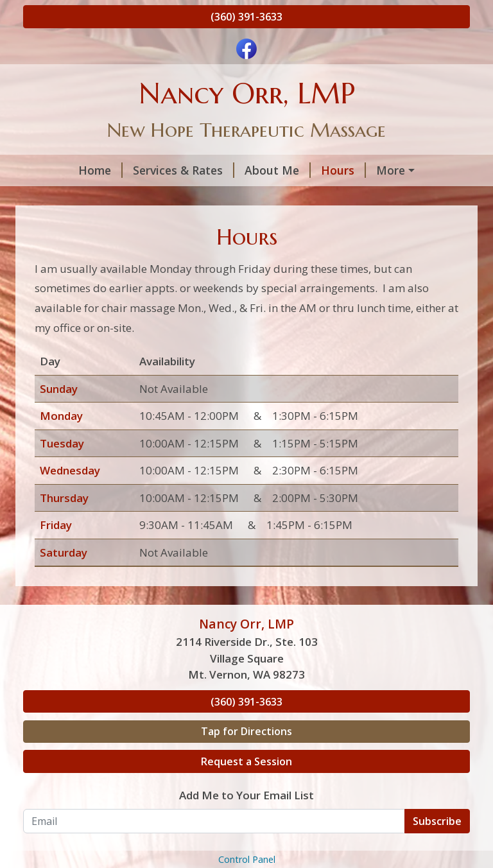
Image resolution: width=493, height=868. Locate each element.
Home (56, 170)
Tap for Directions (246, 759)
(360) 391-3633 (246, 17)
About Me (233, 170)
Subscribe (437, 848)
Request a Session (246, 789)
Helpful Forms (73, 198)
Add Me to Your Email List (246, 823)
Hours (298, 170)
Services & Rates (139, 170)
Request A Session (387, 170)
